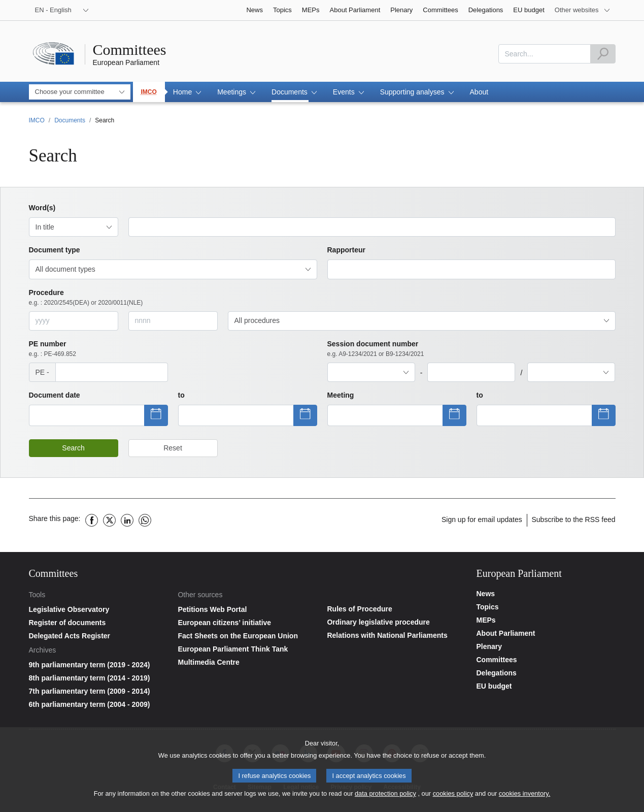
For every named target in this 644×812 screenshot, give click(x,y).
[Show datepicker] (87, 415)
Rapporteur (346, 250)
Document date (55, 395)
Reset (173, 448)
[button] (187, 92)
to (181, 395)
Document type (55, 250)
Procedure (86, 298)
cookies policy (453, 795)
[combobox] (545, 54)
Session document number (376, 349)
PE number (53, 349)
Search (73, 448)
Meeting (341, 395)
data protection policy (385, 795)
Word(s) (42, 208)
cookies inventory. (524, 795)
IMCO (149, 92)
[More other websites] (583, 10)
